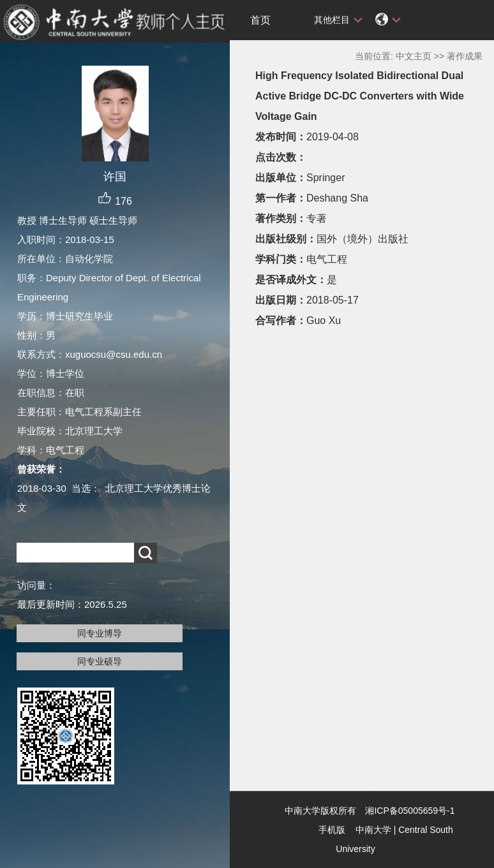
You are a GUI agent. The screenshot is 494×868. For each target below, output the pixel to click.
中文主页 (414, 56)
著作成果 (465, 56)
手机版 (332, 830)
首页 (260, 20)
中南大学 (373, 830)
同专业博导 (100, 633)
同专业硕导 (100, 661)
